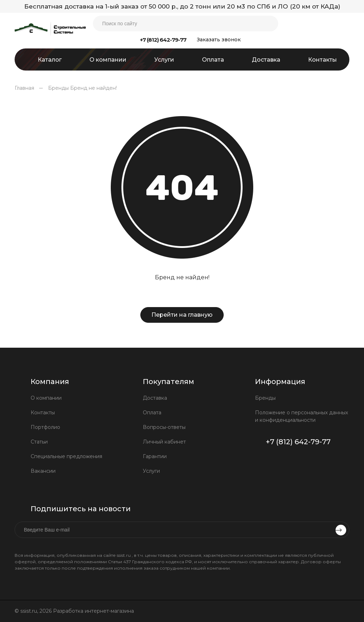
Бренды (58, 88)
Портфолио (45, 427)
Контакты (43, 413)
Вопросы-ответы (164, 427)
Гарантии (155, 456)
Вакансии (43, 471)
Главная (24, 88)
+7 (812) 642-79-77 (163, 40)
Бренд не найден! (93, 88)
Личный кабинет (164, 442)
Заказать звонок (219, 40)
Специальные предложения (66, 456)
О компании (46, 398)
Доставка (155, 398)
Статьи (39, 442)
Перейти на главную (182, 315)
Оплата (152, 413)
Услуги (151, 471)
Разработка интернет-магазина (94, 611)
